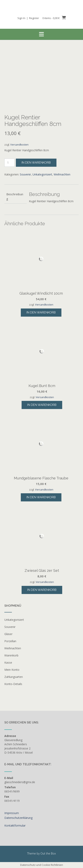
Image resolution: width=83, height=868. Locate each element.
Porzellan (10, 641)
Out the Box (48, 853)
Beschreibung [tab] (15, 196)
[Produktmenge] (9, 163)
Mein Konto (12, 670)
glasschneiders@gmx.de (20, 782)
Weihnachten (62, 174)
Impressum (12, 813)
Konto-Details (13, 684)
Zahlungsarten (14, 677)
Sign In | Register (28, 18)
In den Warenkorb (36, 163)
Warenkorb (11, 655)
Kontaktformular (15, 825)
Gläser (8, 634)
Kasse (8, 662)
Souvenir (25, 174)
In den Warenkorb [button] (41, 312)
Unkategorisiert (42, 174)
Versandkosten (19, 145)
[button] (41, 34)
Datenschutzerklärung (18, 818)
